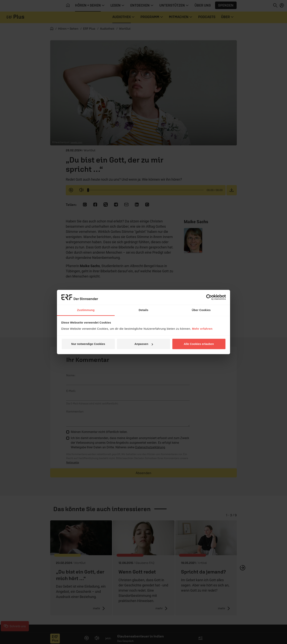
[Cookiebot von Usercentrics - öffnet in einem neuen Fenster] (209, 297)
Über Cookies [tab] (201, 310)
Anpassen (144, 344)
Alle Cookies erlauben (199, 344)
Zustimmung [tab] (86, 310)
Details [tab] (143, 310)
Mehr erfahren (202, 329)
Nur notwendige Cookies (88, 344)
